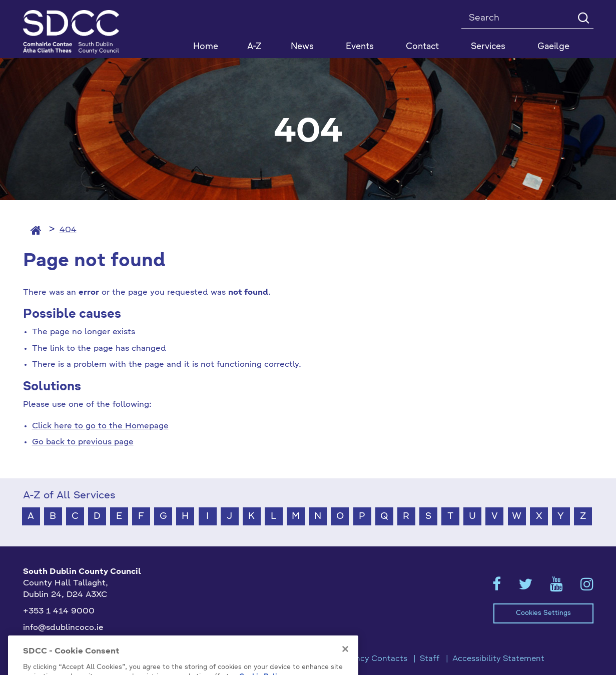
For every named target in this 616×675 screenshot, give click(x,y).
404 (68, 230)
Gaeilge (553, 47)
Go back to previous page (83, 442)
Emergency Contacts (366, 659)
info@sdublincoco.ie (63, 628)
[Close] (345, 659)
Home (206, 47)
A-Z (254, 47)
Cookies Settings (543, 613)
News (302, 47)
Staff (430, 659)
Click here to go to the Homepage (100, 426)
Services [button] (488, 47)
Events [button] (360, 47)
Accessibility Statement (498, 659)
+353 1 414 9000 (59, 611)
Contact (422, 47)
